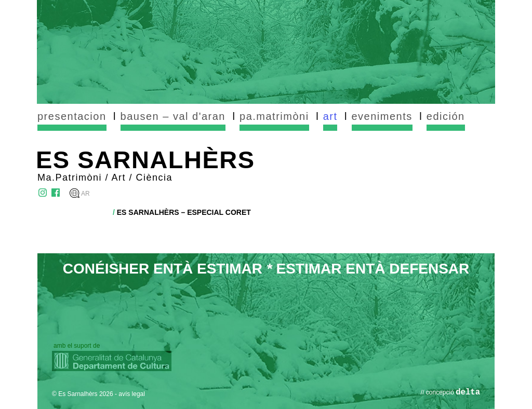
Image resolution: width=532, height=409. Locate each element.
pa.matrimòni (274, 116)
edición (446, 116)
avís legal (132, 394)
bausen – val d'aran (173, 116)
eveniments (382, 116)
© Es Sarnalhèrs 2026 (83, 394)
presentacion (72, 116)
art (330, 116)
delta (468, 392)
